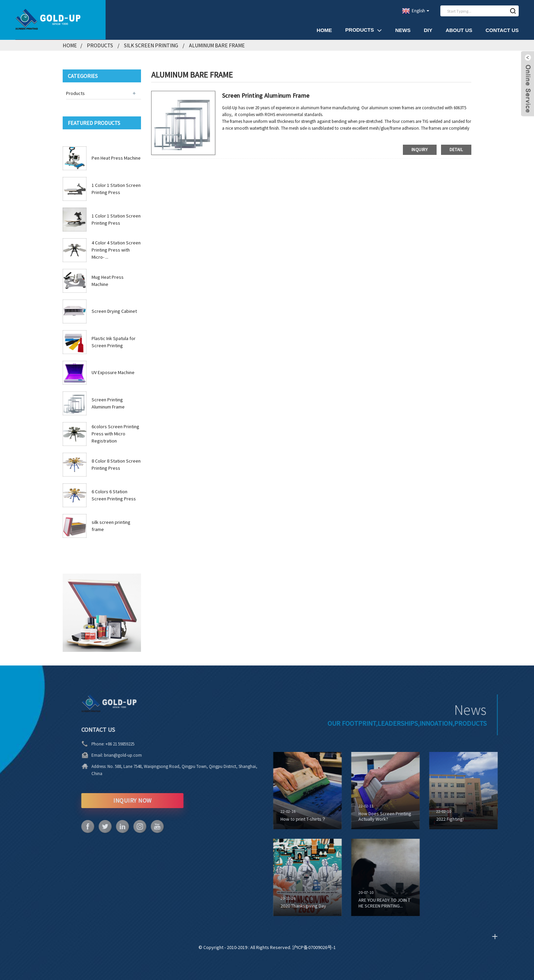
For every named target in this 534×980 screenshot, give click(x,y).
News (403, 30)
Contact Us (502, 30)
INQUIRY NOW (112, 800)
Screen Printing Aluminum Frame (266, 95)
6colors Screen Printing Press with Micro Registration (115, 434)
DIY (428, 30)
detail (456, 150)
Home (324, 30)
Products (364, 30)
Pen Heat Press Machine (116, 158)
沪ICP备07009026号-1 (314, 947)
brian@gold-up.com (103, 755)
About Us (459, 30)
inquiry (420, 150)
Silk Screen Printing (151, 45)
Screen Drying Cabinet (114, 311)
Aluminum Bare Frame (217, 45)
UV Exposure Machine (113, 372)
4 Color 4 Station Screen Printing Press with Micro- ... (116, 250)
